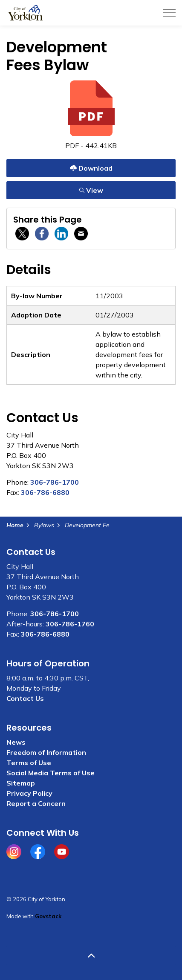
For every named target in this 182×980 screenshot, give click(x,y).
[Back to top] (91, 956)
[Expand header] (169, 13)
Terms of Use (29, 763)
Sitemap (21, 783)
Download (91, 168)
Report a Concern (36, 803)
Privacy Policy (29, 793)
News (16, 742)
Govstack (48, 916)
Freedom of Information (46, 752)
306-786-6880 (45, 492)
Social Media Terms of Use (51, 773)
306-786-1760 (70, 624)
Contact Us (25, 698)
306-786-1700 (55, 482)
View (91, 190)
